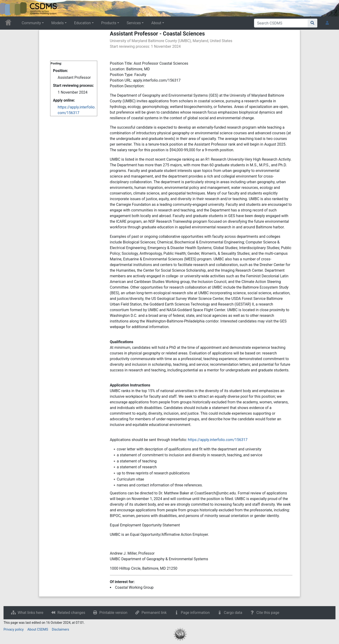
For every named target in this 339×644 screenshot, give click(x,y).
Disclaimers (60, 629)
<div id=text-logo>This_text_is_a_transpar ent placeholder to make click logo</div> (8, 8)
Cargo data (233, 613)
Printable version (113, 613)
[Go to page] (313, 23)
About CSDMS (38, 629)
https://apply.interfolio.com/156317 (218, 440)
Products (109, 23)
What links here (30, 613)
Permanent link (154, 613)
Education (83, 23)
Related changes (71, 613)
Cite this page (268, 613)
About (156, 23)
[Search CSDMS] (281, 23)
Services (134, 23)
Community (31, 23)
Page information (195, 613)
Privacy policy (14, 629)
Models (58, 23)
